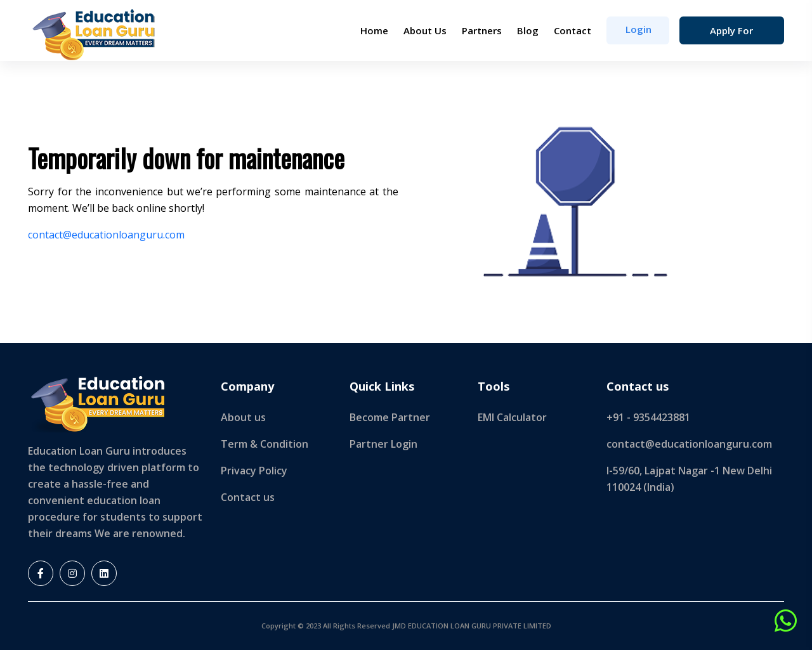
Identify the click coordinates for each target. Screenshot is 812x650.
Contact (573, 30)
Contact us (248, 497)
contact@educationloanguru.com (106, 235)
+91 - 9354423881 (648, 417)
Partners (482, 30)
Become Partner (390, 417)
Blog (528, 30)
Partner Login (383, 444)
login (638, 29)
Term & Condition (265, 444)
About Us (425, 30)
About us (243, 417)
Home (374, 30)
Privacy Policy (254, 471)
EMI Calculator (512, 417)
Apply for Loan (731, 34)
